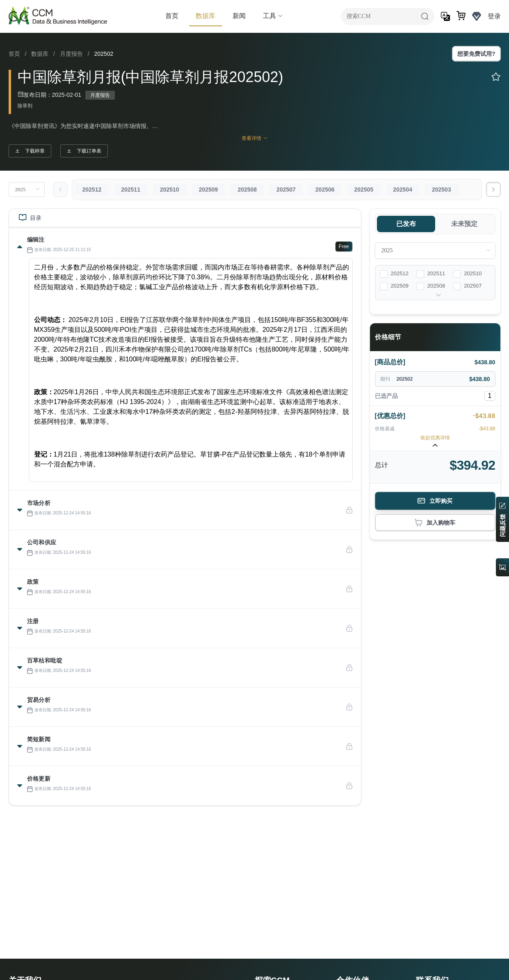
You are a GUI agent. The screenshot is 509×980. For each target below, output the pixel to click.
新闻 (239, 16)
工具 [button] (273, 16)
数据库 (205, 16)
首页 (172, 16)
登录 (494, 16)
